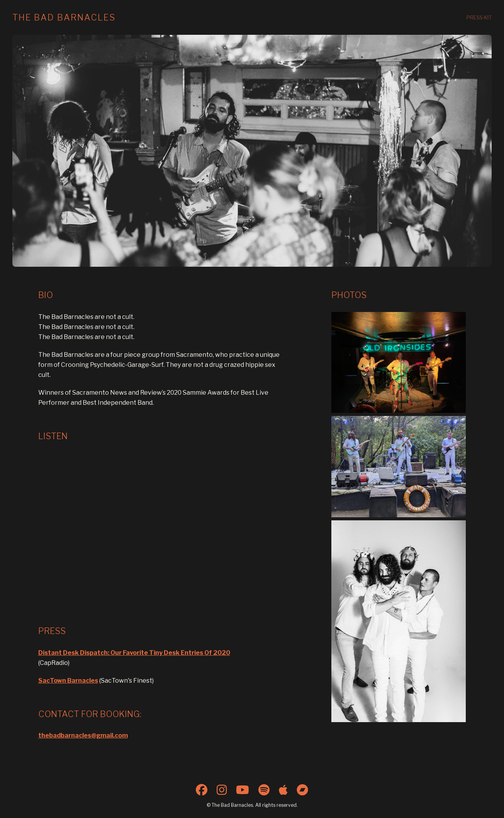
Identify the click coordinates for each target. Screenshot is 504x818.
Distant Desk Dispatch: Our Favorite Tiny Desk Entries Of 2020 (134, 653)
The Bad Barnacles (64, 17)
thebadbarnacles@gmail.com (83, 735)
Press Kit (479, 17)
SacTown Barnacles (68, 681)
